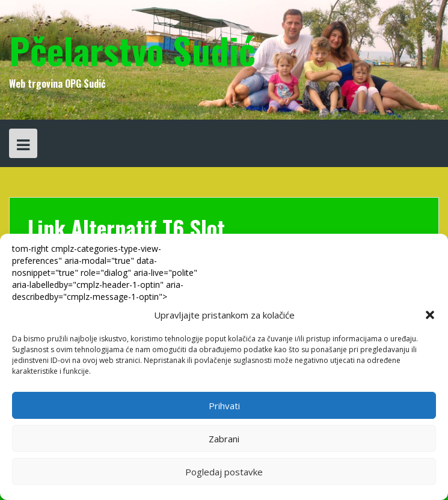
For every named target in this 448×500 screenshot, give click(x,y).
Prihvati (224, 406)
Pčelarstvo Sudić (132, 50)
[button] (430, 315)
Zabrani (224, 439)
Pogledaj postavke (224, 472)
